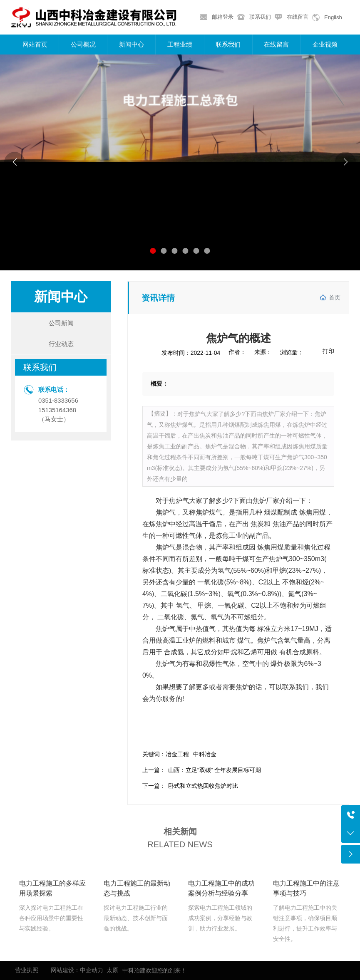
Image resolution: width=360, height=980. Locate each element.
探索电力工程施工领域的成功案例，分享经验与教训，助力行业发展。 (220, 918)
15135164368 (57, 410)
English (333, 17)
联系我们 (260, 17)
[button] (153, 251)
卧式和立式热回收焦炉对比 (203, 786)
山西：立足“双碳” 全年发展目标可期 (215, 770)
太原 (112, 970)
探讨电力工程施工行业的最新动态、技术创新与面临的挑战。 (136, 918)
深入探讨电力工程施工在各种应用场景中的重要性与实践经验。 (51, 918)
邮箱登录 (223, 17)
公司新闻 (61, 323)
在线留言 (298, 17)
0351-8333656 (58, 401)
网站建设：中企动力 (77, 970)
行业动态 (61, 344)
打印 (328, 351)
